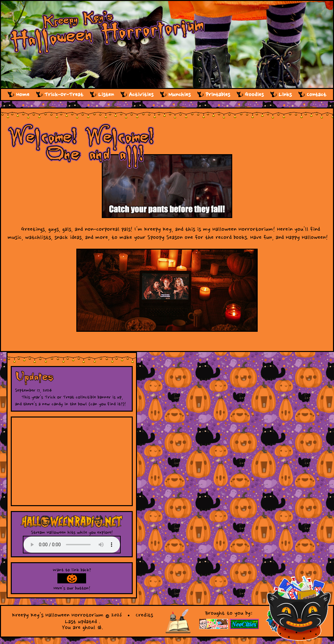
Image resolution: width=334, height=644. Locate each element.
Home (23, 95)
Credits (144, 615)
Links (285, 95)
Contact (316, 95)
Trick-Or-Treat (64, 95)
